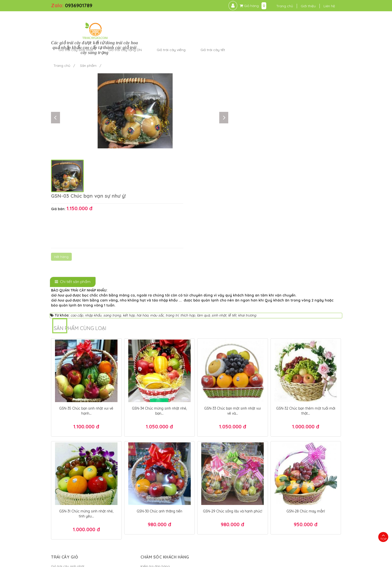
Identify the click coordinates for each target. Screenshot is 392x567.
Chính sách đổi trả (138, 486)
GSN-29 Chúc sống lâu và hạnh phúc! (233, 401)
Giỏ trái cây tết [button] (286, 21)
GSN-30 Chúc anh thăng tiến (159, 401)
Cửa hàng (59, 486)
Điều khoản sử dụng (256, 561)
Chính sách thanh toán (142, 471)
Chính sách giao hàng (142, 479)
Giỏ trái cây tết (62, 479)
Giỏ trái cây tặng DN (67, 464)
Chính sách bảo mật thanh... (146, 464)
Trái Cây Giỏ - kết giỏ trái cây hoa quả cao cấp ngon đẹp (130, 561)
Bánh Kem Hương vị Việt (215, 561)
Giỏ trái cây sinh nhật (68, 456)
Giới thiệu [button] (298, 6)
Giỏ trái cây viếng (65, 471)
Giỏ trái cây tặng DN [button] (198, 21)
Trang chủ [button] (275, 6)
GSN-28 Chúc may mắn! (306, 401)
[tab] (73, 172)
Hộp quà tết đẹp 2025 (243, 545)
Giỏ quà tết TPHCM (286, 553)
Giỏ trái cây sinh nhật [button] (149, 21)
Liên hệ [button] (319, 6)
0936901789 (79, 5)
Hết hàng (232, 109)
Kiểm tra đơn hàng (139, 456)
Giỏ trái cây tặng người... (70, 494)
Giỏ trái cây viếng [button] (244, 21)
